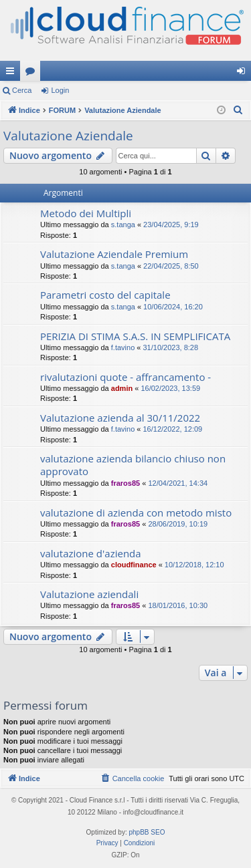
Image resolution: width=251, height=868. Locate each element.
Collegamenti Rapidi (13, 74)
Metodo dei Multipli (86, 213)
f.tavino (123, 347)
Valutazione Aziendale (68, 136)
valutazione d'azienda (91, 553)
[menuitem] (238, 110)
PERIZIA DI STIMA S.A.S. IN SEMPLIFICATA (135, 336)
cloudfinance (134, 565)
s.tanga (123, 225)
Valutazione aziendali (89, 594)
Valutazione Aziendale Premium (114, 254)
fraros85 (125, 483)
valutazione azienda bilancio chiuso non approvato (133, 465)
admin (122, 388)
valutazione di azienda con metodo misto (136, 513)
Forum (33, 74)
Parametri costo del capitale (105, 295)
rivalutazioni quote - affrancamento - (125, 377)
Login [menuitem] (244, 74)
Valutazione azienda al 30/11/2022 (120, 418)
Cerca (22, 90)
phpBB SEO (147, 832)
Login (60, 90)
